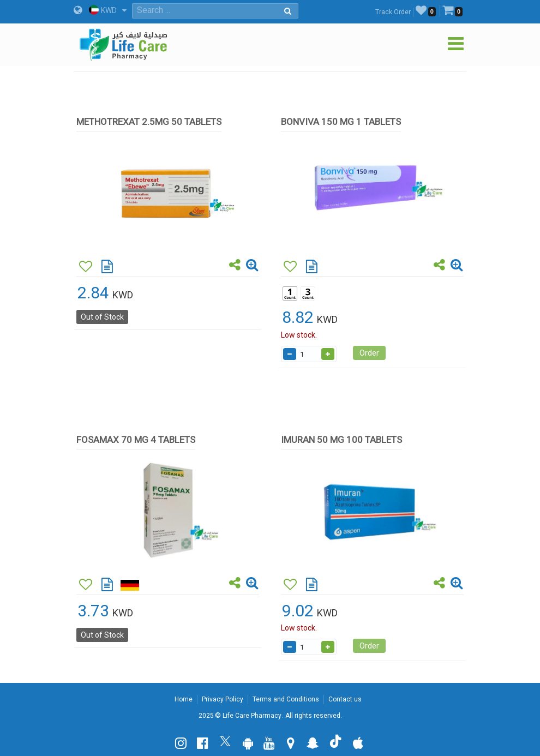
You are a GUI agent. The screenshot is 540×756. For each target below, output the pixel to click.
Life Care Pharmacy (252, 716)
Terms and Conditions (286, 699)
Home (184, 699)
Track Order (393, 12)
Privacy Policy (223, 699)
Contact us (345, 699)
